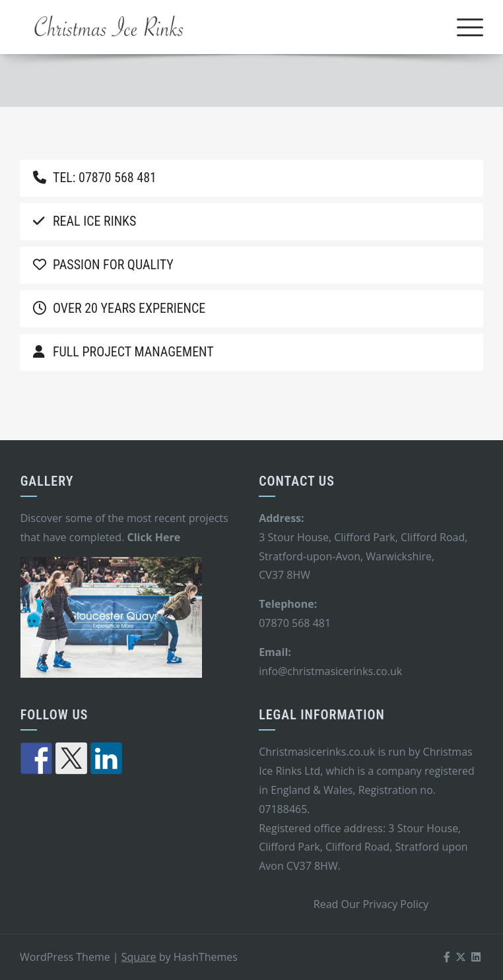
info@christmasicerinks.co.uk (330, 671)
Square (139, 957)
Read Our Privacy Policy (371, 904)
